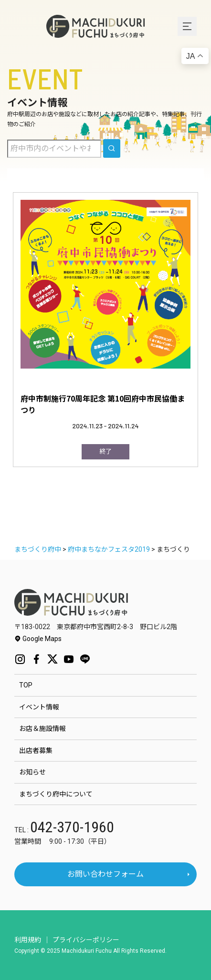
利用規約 (28, 940)
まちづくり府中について (56, 794)
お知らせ (32, 772)
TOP (26, 685)
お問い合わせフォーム (105, 874)
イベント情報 (39, 707)
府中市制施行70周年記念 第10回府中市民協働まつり (103, 404)
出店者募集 (36, 751)
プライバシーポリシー (86, 940)
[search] (112, 148)
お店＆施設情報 (42, 729)
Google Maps (38, 639)
